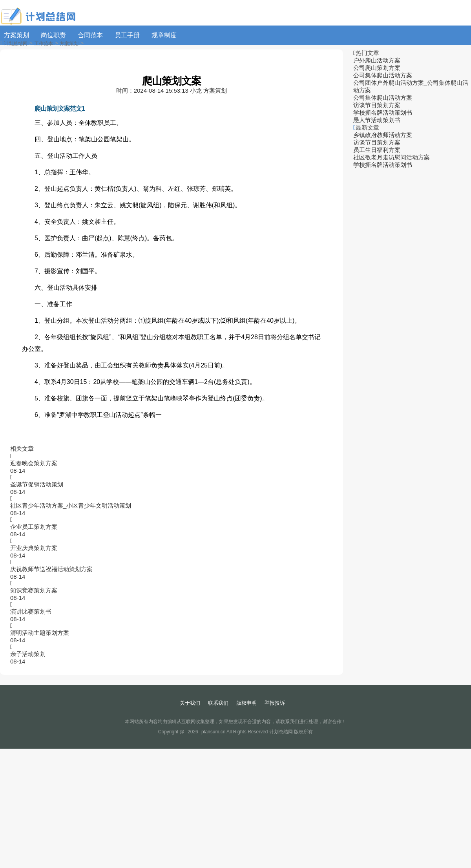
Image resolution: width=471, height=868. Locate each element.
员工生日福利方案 (377, 150)
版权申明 (246, 703)
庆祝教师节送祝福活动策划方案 (51, 569)
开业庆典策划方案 (34, 548)
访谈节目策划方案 (377, 105)
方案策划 (16, 35)
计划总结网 (16, 44)
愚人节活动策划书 (377, 120)
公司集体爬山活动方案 (383, 75)
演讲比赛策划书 (31, 611)
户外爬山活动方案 (377, 60)
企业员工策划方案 (34, 527)
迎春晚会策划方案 (34, 463)
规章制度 (164, 35)
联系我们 (218, 703)
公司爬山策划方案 (377, 68)
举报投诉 (275, 703)
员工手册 (127, 35)
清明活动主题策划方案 (40, 633)
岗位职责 (53, 35)
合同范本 (90, 35)
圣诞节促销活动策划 (37, 484)
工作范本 (44, 44)
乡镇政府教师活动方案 (383, 135)
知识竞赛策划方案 (34, 590)
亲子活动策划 (28, 654)
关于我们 (190, 703)
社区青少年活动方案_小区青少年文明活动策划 (71, 505)
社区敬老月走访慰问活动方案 (392, 157)
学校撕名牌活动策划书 (383, 112)
